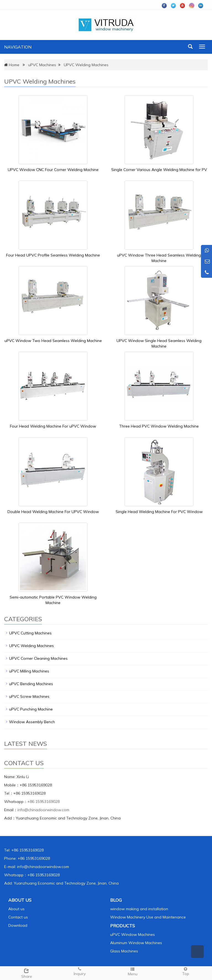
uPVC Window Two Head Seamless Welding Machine (53, 341)
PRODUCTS (123, 926)
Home (14, 65)
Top (185, 971)
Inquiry (79, 971)
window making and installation (139, 909)
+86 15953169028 (43, 802)
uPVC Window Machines (132, 934)
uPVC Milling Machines (29, 671)
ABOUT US (20, 900)
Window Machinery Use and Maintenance (148, 917)
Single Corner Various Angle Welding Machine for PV (159, 170)
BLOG (116, 900)
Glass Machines (124, 951)
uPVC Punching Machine (31, 709)
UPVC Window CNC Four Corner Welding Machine (53, 170)
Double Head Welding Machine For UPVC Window (53, 512)
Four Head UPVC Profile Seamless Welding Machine (53, 255)
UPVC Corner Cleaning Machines (38, 658)
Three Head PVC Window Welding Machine (159, 426)
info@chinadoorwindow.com (43, 810)
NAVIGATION (18, 47)
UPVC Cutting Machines (30, 633)
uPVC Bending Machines (31, 684)
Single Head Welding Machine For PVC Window (159, 512)
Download (18, 925)
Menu (132, 971)
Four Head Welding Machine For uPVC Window (53, 426)
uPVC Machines (42, 65)
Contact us (18, 917)
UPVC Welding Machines (86, 65)
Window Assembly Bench (32, 722)
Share (26, 973)
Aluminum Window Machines (136, 943)
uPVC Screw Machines (29, 696)
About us (16, 909)
